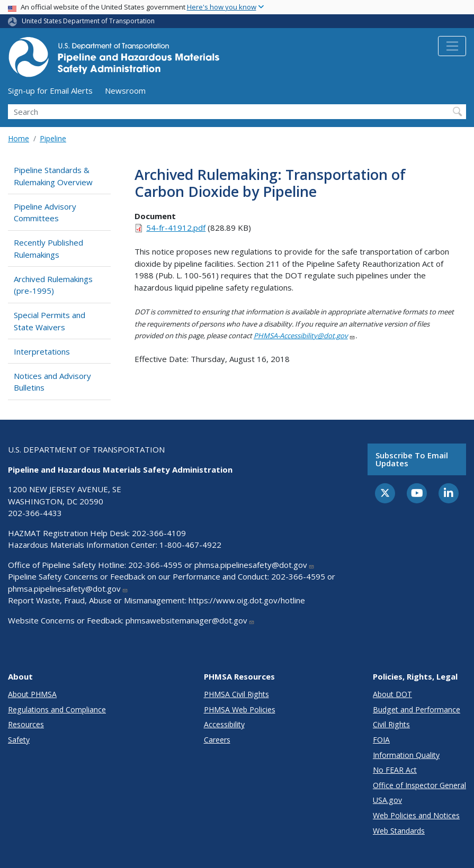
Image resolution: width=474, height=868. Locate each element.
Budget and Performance (417, 709)
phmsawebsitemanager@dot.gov (190, 620)
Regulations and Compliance (57, 709)
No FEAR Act (395, 770)
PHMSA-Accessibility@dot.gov (305, 336)
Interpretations (42, 351)
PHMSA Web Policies (240, 709)
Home (19, 138)
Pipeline (53, 138)
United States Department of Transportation (88, 21)
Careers (217, 740)
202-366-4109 (159, 533)
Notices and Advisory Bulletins (52, 382)
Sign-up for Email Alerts (50, 91)
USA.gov (387, 800)
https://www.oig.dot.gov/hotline (247, 600)
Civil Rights (391, 724)
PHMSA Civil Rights (236, 694)
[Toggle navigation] (452, 46)
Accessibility (224, 724)
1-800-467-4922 (190, 545)
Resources (26, 724)
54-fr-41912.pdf (176, 228)
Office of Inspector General (419, 785)
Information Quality (406, 755)
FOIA (381, 740)
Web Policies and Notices (416, 815)
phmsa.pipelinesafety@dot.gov (254, 565)
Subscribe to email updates (412, 459)
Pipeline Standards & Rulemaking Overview (53, 176)
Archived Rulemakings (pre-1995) (53, 285)
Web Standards (399, 831)
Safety (19, 740)
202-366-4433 (35, 513)
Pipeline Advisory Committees (45, 213)
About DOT (392, 694)
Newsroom (125, 91)
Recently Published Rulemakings (48, 248)
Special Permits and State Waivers (50, 321)
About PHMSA (32, 694)
